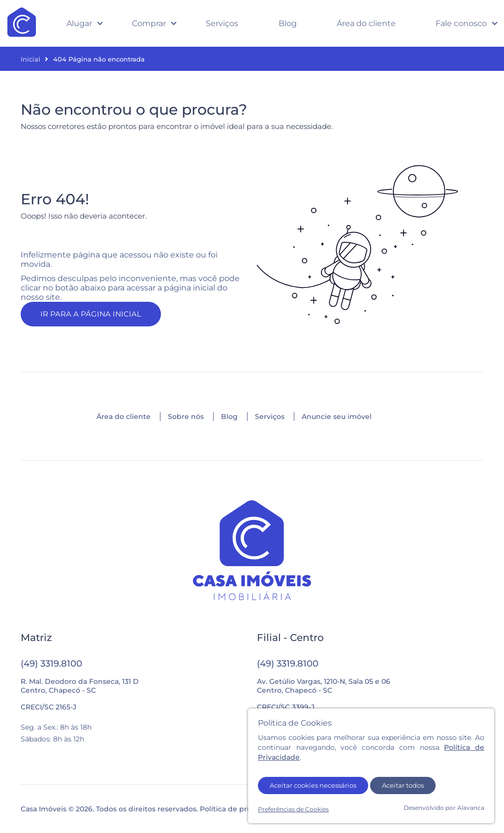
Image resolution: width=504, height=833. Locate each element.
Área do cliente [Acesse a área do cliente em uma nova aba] (366, 23)
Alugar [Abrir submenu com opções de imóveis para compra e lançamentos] (79, 23)
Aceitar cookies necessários (313, 785)
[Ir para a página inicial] (252, 551)
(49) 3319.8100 (51, 664)
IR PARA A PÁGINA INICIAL (91, 314)
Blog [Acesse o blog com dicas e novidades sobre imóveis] (288, 23)
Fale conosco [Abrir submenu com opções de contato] (461, 23)
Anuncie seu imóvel (337, 416)
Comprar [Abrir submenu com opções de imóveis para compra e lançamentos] (149, 23)
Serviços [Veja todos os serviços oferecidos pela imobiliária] (222, 23)
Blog (229, 416)
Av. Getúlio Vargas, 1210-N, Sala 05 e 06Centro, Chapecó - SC (324, 686)
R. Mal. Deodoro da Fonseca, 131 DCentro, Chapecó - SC (80, 686)
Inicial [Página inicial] (31, 59)
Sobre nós (186, 416)
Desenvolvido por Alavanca (444, 808)
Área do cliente (124, 416)
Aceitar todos (403, 785)
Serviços (270, 416)
